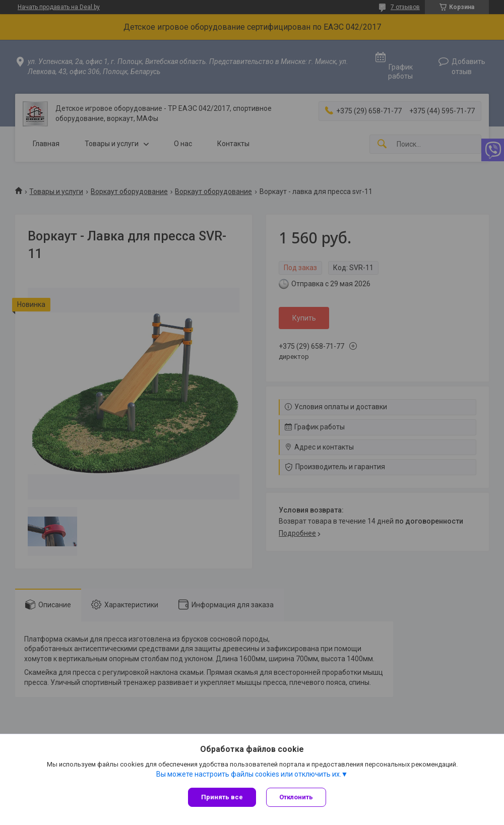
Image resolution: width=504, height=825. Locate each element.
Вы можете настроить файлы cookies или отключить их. (249, 774)
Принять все (222, 797)
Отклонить (296, 797)
